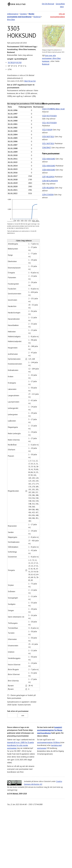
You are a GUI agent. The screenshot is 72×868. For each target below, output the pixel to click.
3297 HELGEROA (48, 177)
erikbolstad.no (13, 14)
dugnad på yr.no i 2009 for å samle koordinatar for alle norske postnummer (21, 745)
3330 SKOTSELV (48, 137)
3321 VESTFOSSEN (49, 123)
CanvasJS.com (36, 221)
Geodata (23, 14)
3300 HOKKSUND (49, 170)
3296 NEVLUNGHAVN (50, 181)
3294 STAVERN (48, 195)
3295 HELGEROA (48, 188)
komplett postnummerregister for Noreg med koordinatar (50, 730)
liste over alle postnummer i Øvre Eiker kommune (51, 58)
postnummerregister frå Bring (48, 742)
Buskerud (37, 17)
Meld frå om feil (30, 81)
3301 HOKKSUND (49, 166)
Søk (23, 716)
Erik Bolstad (18, 4)
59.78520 (11, 63)
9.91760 (18, 63)
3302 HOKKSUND (49, 159)
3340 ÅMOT (47, 148)
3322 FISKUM (47, 130)
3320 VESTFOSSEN (49, 116)
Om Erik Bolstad (48, 4)
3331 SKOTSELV (48, 143)
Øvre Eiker (11, 20)
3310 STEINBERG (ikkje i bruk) (53, 109)
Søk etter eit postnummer (18, 711)
